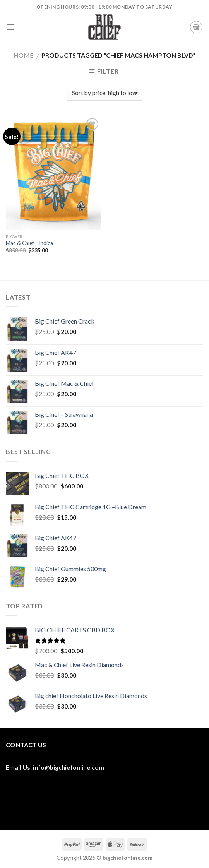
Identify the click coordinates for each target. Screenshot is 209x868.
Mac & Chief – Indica (29, 243)
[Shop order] (104, 93)
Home (23, 55)
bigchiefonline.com (77, 767)
